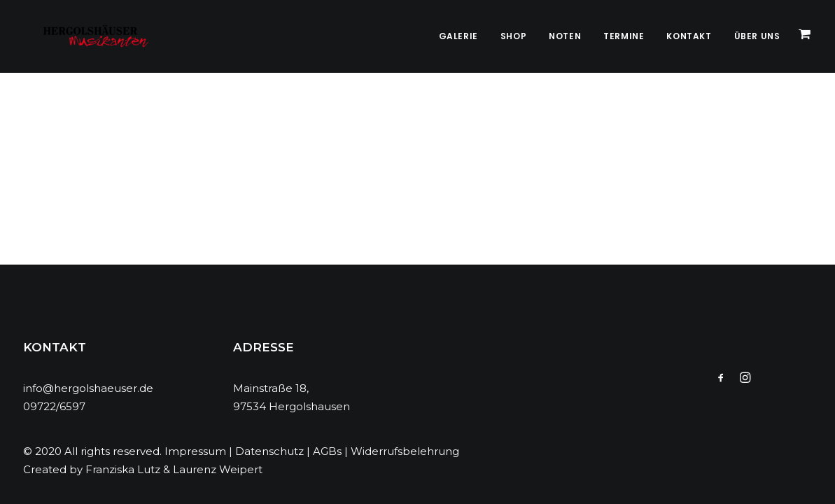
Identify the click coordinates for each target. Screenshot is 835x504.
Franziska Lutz (123, 469)
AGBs (327, 451)
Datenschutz (269, 451)
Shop (513, 36)
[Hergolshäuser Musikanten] (83, 36)
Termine (624, 36)
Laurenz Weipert (218, 469)
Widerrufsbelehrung (405, 451)
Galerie (458, 36)
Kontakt (689, 36)
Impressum (195, 451)
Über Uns (757, 36)
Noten (565, 36)
